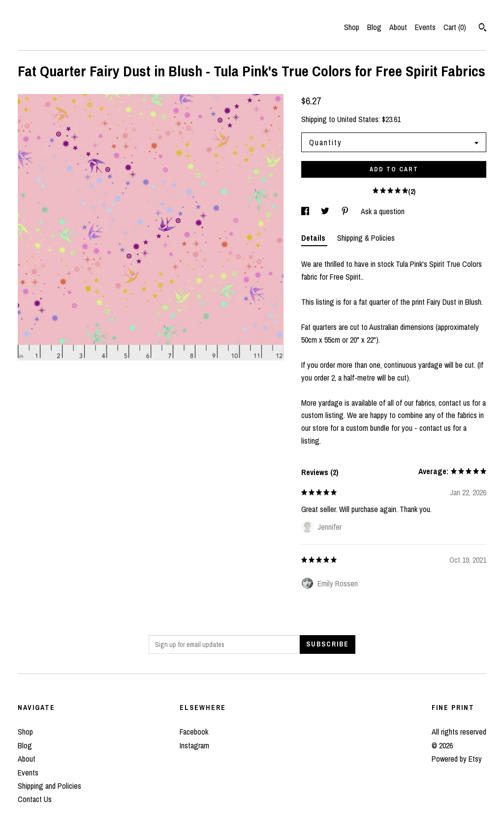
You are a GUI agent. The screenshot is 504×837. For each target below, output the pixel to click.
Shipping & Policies (366, 238)
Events (425, 27)
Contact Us (35, 799)
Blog (374, 27)
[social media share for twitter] (326, 211)
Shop (352, 27)
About (398, 27)
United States (358, 119)
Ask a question (383, 211)
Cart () (455, 27)
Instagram (194, 745)
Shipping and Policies (49, 786)
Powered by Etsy (457, 759)
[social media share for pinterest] (346, 211)
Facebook (194, 732)
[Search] (483, 29)
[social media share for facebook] (306, 211)
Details (314, 238)
